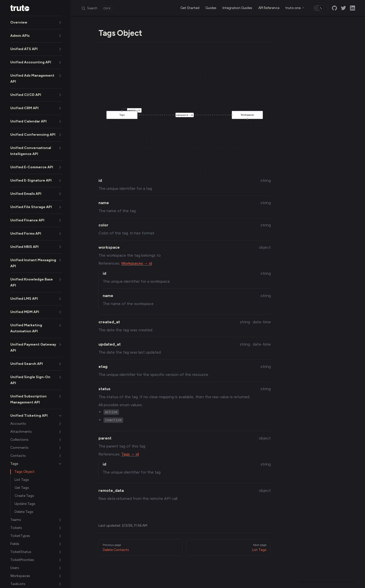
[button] (36, 23)
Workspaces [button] (243, 116)
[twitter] (343, 8)
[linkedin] (352, 8)
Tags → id (130, 454)
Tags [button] (128, 114)
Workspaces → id (137, 263)
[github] (334, 8)
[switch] (319, 8)
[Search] (97, 8)
